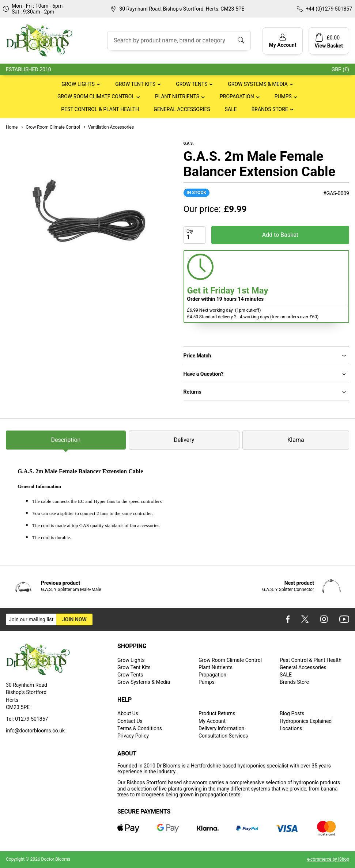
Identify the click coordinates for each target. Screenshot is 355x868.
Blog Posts (292, 713)
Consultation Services (223, 736)
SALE (231, 109)
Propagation (237, 96)
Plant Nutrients (177, 96)
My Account (212, 721)
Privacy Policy (133, 736)
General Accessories (182, 109)
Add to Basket (280, 235)
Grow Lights (78, 84)
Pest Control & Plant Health (100, 109)
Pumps (283, 96)
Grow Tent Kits (135, 84)
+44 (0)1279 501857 (329, 9)
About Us (128, 713)
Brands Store (270, 109)
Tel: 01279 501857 (27, 719)
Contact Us (130, 721)
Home (12, 127)
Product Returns (217, 713)
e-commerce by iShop (328, 859)
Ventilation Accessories (108, 127)
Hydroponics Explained (306, 721)
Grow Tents (192, 84)
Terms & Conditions (140, 728)
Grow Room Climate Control (96, 96)
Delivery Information (221, 728)
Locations (291, 728)
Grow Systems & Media (258, 84)
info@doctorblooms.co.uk (35, 731)
